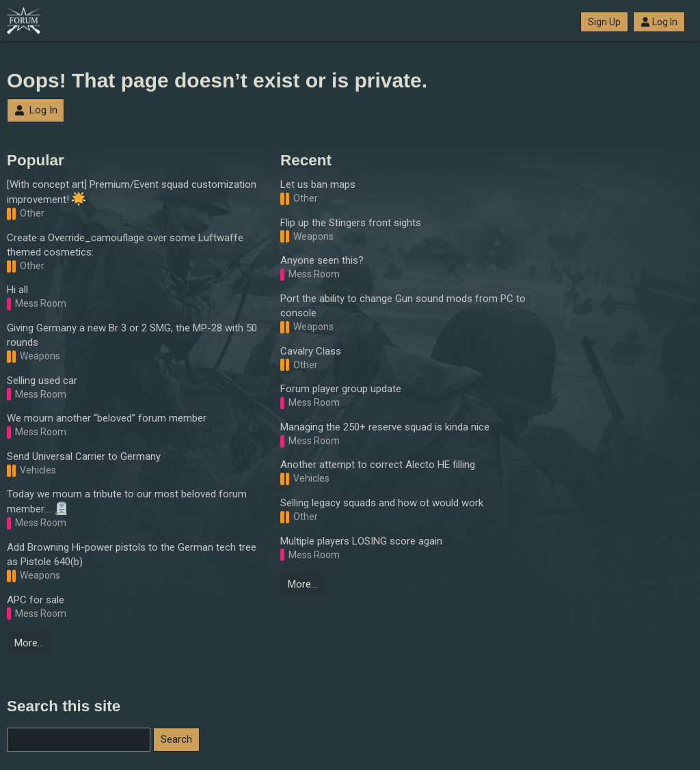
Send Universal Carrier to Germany (84, 456)
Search (176, 739)
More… (29, 643)
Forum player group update (341, 389)
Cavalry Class (311, 351)
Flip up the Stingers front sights (351, 223)
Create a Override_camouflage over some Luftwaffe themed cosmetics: (125, 245)
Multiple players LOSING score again (361, 541)
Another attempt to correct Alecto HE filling (378, 465)
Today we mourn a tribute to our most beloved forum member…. (127, 501)
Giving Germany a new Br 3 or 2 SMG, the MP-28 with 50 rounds (132, 335)
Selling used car (42, 381)
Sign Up (604, 22)
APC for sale (36, 600)
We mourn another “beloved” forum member (107, 418)
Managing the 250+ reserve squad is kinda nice (385, 427)
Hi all (17, 290)
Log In (659, 22)
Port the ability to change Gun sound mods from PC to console (403, 306)
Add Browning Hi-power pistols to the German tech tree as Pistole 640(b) (132, 554)
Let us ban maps (318, 184)
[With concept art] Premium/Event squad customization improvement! (132, 192)
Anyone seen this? (322, 260)
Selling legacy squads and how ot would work (382, 503)
